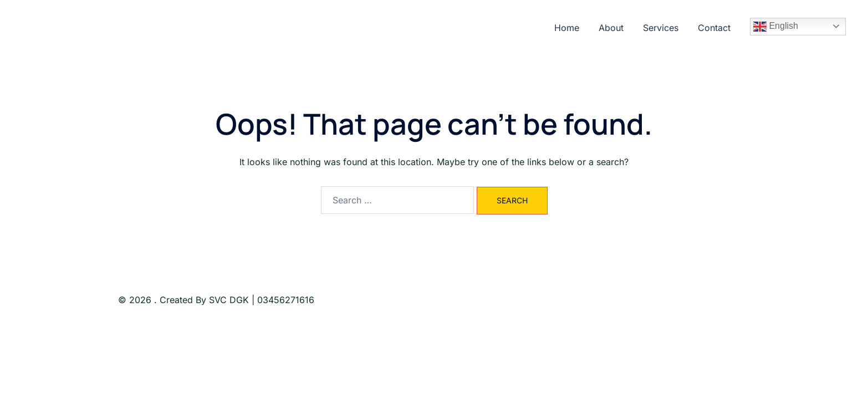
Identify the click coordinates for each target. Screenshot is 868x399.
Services (661, 28)
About (611, 28)
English (776, 27)
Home (567, 28)
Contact (714, 28)
